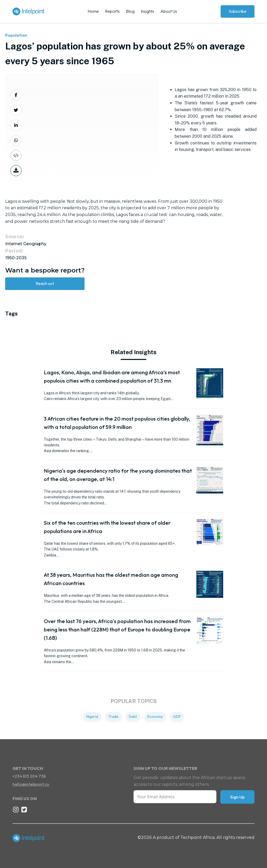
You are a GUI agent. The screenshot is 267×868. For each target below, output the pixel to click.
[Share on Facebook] (16, 95)
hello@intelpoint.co (31, 784)
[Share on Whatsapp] (16, 140)
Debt (133, 717)
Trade (113, 717)
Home (93, 11)
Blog (130, 11)
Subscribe (238, 11)
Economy (155, 717)
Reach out (45, 283)
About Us (169, 11)
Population (16, 35)
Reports (112, 11)
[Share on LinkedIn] (16, 125)
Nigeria (92, 717)
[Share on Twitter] (16, 110)
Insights (147, 11)
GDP (177, 717)
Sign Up (237, 797)
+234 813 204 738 (29, 776)
